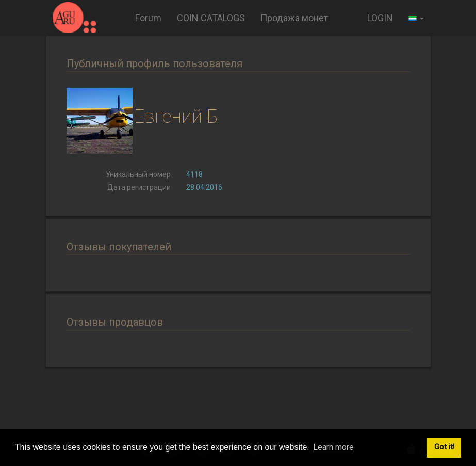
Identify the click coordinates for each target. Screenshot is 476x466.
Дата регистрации (139, 187)
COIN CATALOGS (211, 18)
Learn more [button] (333, 447)
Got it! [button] (444, 447)
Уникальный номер (138, 174)
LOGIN (380, 18)
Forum (148, 18)
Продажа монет (294, 18)
